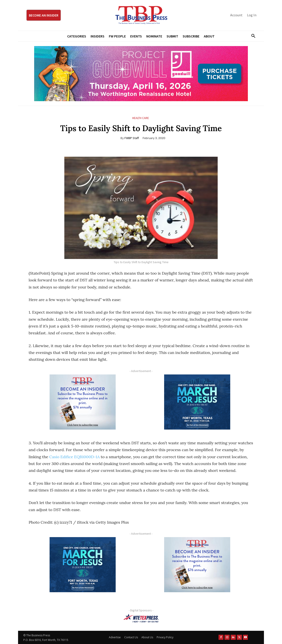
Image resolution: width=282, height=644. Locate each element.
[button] (252, 36)
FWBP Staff (132, 138)
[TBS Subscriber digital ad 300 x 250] (83, 402)
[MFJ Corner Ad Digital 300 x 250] (197, 402)
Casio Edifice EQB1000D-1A (74, 457)
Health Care (141, 118)
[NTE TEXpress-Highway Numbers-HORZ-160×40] (141, 618)
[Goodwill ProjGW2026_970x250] (141, 74)
